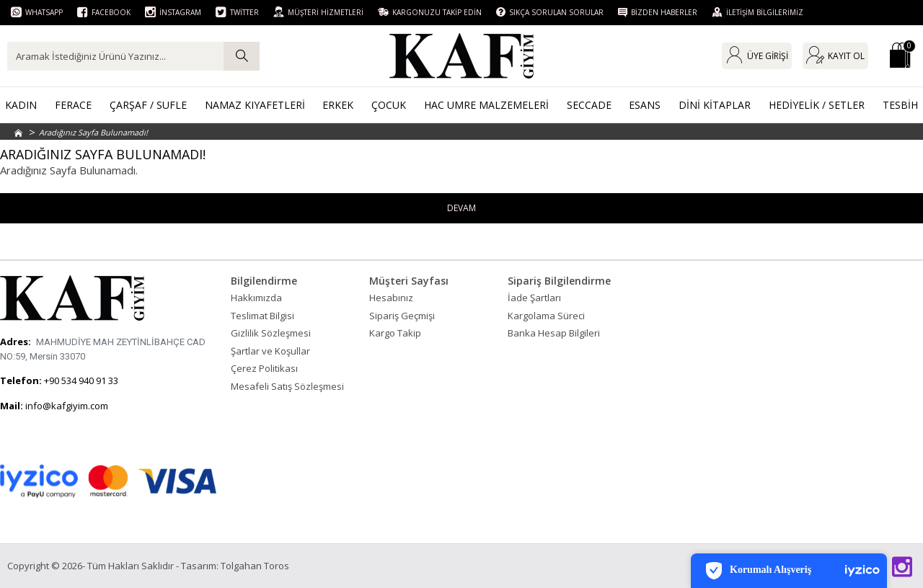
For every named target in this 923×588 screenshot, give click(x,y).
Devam (462, 208)
